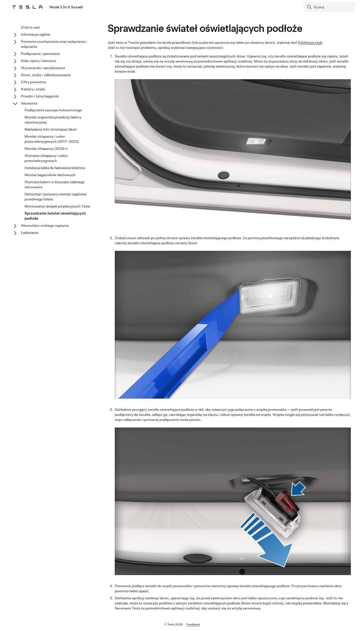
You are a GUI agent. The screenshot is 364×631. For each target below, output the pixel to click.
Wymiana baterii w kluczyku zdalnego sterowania (54, 185)
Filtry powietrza (33, 82)
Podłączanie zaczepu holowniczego (53, 110)
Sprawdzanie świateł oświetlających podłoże (55, 216)
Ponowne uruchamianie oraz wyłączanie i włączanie (54, 44)
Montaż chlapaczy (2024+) (46, 149)
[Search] (330, 7)
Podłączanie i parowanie (40, 54)
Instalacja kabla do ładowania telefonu (55, 168)
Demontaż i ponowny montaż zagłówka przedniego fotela (55, 197)
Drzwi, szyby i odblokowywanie (46, 75)
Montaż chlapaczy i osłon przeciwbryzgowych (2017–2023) (52, 139)
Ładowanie (30, 233)
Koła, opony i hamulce (39, 61)
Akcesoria (29, 103)
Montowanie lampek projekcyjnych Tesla (57, 206)
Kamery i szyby (33, 89)
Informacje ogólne (36, 34)
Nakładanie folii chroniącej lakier (51, 129)
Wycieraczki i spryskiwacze (43, 68)
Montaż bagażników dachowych (50, 175)
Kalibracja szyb (310, 43)
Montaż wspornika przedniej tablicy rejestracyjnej (53, 120)
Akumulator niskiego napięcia (45, 226)
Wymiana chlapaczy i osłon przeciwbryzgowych (46, 158)
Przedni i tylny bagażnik (40, 96)
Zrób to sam (30, 27)
